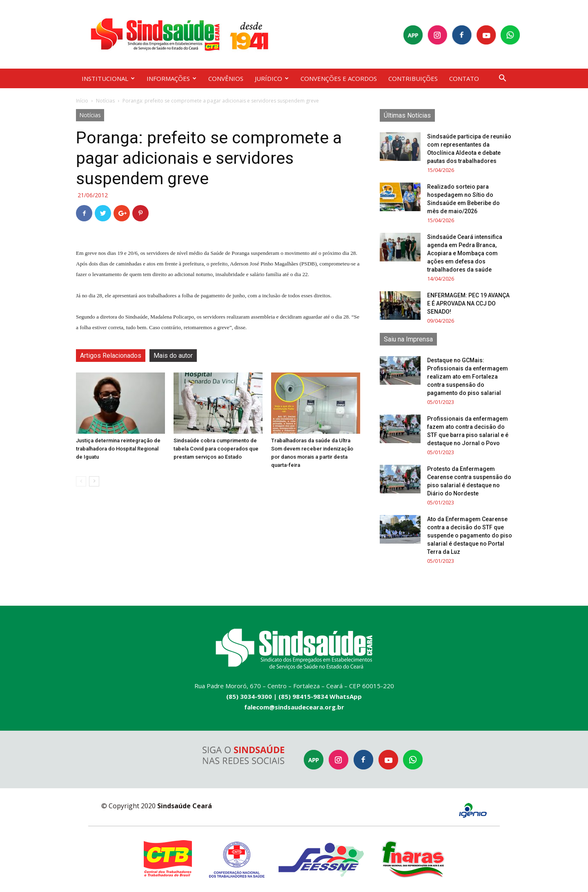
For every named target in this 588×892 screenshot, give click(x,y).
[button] (502, 79)
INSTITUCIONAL (108, 78)
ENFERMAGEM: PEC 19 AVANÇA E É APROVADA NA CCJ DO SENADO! (468, 303)
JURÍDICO (272, 78)
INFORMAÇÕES (171, 78)
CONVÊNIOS (226, 78)
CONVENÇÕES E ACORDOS (339, 78)
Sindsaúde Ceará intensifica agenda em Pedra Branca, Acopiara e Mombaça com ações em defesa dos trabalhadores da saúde (465, 253)
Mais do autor (173, 356)
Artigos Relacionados (111, 356)
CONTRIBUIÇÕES (413, 78)
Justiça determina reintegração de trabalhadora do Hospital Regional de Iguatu (118, 449)
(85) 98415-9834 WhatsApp (320, 696)
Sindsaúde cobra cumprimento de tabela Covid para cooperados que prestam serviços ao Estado (216, 449)
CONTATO (464, 78)
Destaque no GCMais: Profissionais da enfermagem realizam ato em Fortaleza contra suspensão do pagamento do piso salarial (468, 377)
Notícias (105, 101)
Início (82, 101)
